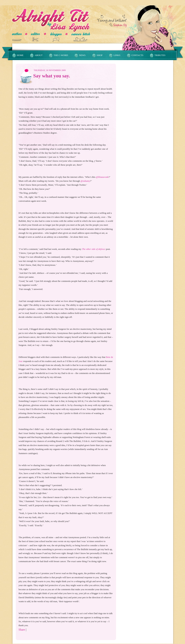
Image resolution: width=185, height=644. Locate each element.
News (82, 55)
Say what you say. (52, 76)
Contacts (137, 55)
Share (22, 630)
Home (20, 55)
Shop (100, 55)
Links (117, 55)
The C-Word (61, 55)
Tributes (160, 55)
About (39, 55)
